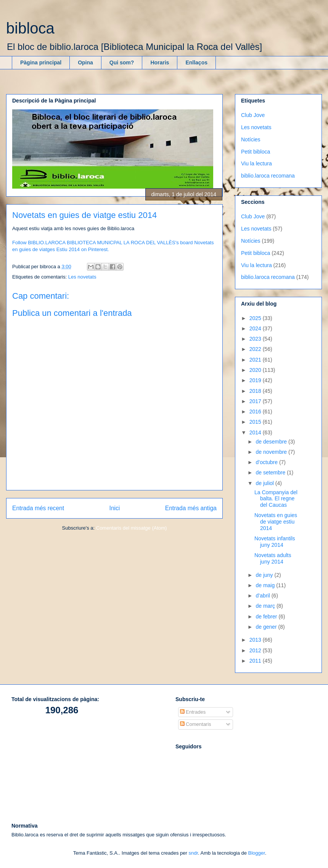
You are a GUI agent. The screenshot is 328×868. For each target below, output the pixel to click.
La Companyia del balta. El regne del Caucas (276, 499)
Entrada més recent (38, 508)
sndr (193, 853)
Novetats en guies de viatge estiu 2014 (276, 522)
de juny (265, 575)
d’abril (263, 596)
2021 (256, 360)
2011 (256, 661)
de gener (267, 627)
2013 (256, 640)
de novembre (272, 452)
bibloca (30, 28)
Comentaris (196, 724)
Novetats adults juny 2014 (273, 558)
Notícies (251, 139)
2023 (256, 339)
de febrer (267, 617)
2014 (256, 432)
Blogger (257, 853)
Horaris (160, 62)
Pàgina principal (41, 62)
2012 (256, 650)
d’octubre (267, 462)
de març (266, 606)
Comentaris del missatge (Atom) (132, 528)
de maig (266, 585)
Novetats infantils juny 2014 (275, 542)
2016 (256, 412)
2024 (256, 328)
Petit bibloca (256, 152)
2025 (256, 318)
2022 (256, 349)
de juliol (265, 483)
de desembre (272, 442)
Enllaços (196, 62)
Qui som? (122, 62)
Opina (85, 62)
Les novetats (82, 277)
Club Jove (253, 115)
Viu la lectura (256, 163)
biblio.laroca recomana (268, 176)
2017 (256, 401)
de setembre (271, 472)
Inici (115, 508)
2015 (256, 422)
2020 (256, 370)
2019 (256, 380)
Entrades (193, 712)
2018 (256, 391)
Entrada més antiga (191, 508)
